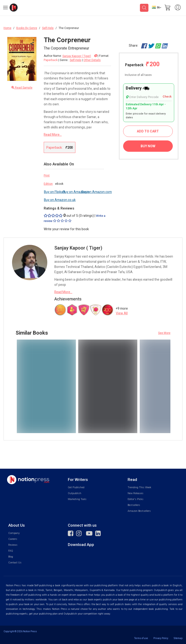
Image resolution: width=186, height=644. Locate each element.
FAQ (11, 551)
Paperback (142, 64)
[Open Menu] (5, 8)
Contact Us (15, 563)
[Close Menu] (32, 44)
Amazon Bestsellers (139, 511)
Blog (11, 557)
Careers (13, 539)
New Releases (136, 493)
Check (167, 97)
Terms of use (141, 638)
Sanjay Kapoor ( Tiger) (77, 56)
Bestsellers (134, 505)
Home (7, 28)
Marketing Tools (77, 499)
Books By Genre (27, 28)
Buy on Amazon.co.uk (60, 200)
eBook (59, 184)
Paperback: (60, 148)
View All (122, 313)
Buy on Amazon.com (97, 192)
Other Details (92, 60)
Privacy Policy (161, 638)
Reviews (13, 545)
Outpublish (75, 493)
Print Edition (48, 180)
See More (164, 333)
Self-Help (48, 28)
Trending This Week (139, 487)
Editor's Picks (136, 499)
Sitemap (178, 638)
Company (14, 533)
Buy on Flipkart (55, 192)
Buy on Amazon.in (76, 192)
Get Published (76, 487)
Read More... (53, 135)
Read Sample (22, 88)
